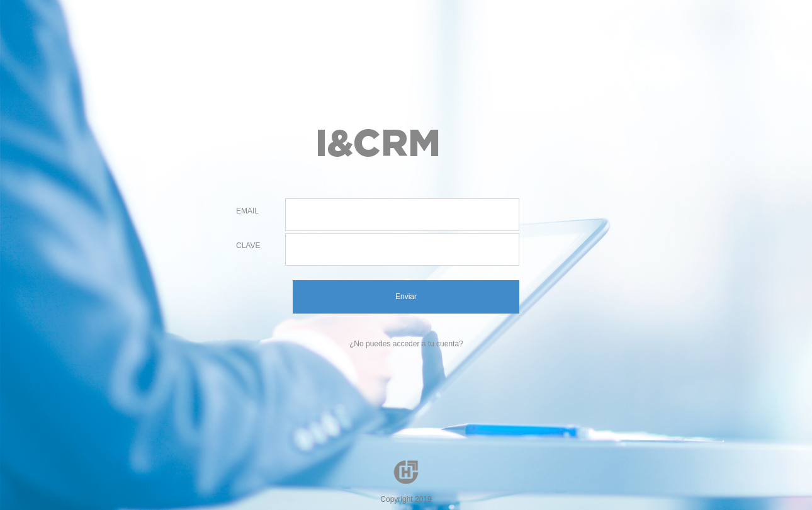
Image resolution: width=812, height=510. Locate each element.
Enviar (406, 297)
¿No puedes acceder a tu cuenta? (406, 344)
